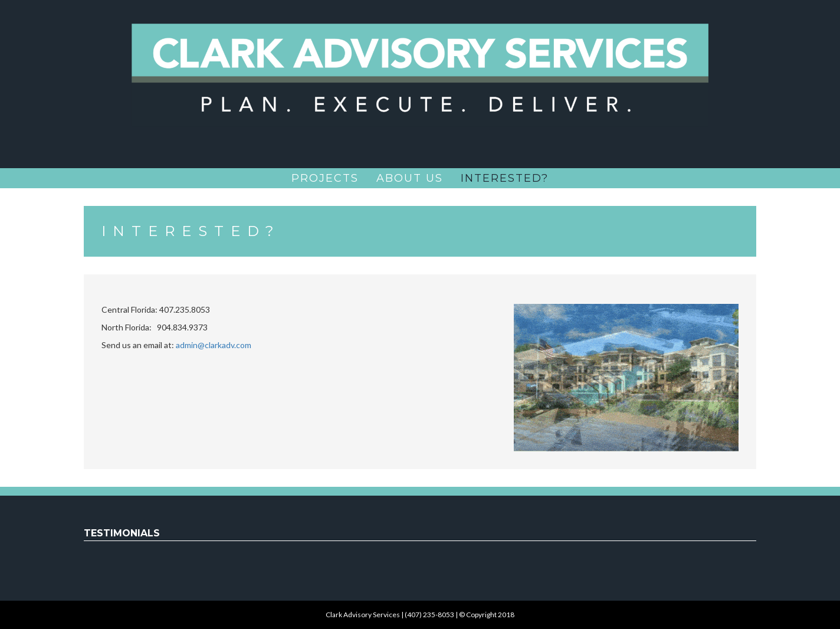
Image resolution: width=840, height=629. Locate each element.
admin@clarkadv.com (214, 345)
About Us (410, 178)
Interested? (505, 178)
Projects (325, 178)
